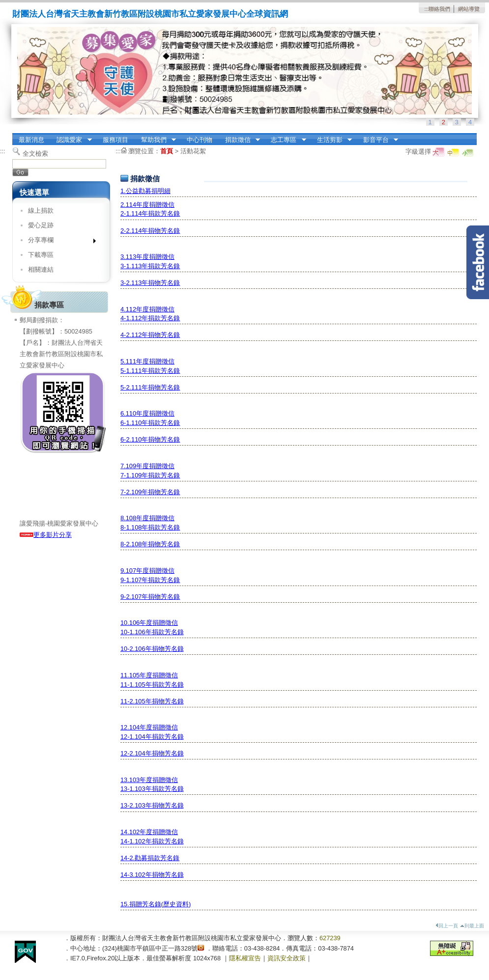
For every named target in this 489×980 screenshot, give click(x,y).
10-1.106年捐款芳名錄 (152, 632)
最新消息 (31, 140)
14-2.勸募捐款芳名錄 (150, 858)
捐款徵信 (239, 140)
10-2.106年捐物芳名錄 (152, 649)
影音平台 (377, 140)
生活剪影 (331, 140)
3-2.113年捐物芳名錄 (150, 283)
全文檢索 (35, 154)
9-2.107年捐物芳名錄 (150, 597)
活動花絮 (193, 151)
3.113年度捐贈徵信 (147, 257)
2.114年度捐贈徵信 (147, 205)
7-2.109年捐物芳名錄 (150, 492)
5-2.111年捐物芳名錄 (150, 387)
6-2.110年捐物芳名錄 (150, 439)
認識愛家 (71, 140)
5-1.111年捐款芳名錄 (150, 371)
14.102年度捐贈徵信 (149, 832)
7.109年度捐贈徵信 (147, 466)
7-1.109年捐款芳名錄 (150, 475)
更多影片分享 (46, 535)
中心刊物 (200, 140)
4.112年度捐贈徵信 (147, 309)
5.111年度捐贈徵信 (147, 361)
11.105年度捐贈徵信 (149, 675)
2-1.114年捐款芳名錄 (150, 213)
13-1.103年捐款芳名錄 (152, 789)
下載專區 (41, 255)
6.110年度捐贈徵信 (147, 413)
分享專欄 (59, 242)
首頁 (167, 151)
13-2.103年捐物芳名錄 (152, 805)
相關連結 (41, 269)
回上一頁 (447, 926)
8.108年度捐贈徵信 (147, 518)
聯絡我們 (439, 9)
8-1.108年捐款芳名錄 (150, 527)
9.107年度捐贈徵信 (147, 571)
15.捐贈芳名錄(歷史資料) (156, 904)
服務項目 (115, 140)
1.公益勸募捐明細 (145, 191)
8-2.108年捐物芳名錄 (150, 544)
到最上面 (472, 926)
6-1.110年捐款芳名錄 (150, 423)
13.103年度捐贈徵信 (149, 780)
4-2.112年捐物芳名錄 (150, 335)
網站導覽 (469, 9)
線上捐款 (41, 210)
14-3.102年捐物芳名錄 (152, 875)
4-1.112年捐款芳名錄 (150, 318)
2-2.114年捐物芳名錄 (150, 231)
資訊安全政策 (287, 958)
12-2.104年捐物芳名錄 (152, 753)
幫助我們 (155, 140)
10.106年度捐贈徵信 (149, 623)
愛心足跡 (41, 225)
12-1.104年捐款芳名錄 (152, 737)
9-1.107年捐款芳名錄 (150, 580)
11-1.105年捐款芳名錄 (152, 685)
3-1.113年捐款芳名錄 (150, 266)
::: (426, 9)
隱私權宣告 (245, 958)
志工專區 (286, 140)
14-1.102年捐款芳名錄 (152, 841)
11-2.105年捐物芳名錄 (152, 701)
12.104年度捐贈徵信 (149, 727)
